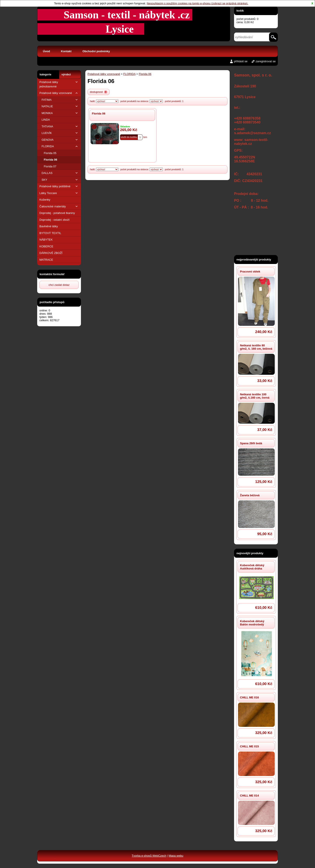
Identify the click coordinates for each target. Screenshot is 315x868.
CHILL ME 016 (249, 697)
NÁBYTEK (46, 240)
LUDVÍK (60, 133)
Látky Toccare (59, 193)
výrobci (66, 75)
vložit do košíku (129, 137)
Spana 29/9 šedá (251, 443)
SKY (60, 180)
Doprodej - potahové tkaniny (57, 213)
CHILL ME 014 (249, 796)
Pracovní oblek (250, 272)
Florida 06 (50, 160)
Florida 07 (50, 166)
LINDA (46, 120)
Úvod (46, 51)
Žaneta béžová (250, 495)
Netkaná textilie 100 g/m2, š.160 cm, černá (255, 396)
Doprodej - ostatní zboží (54, 220)
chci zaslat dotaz (59, 285)
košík (240, 11)
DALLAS (60, 173)
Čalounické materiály (59, 206)
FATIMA (60, 100)
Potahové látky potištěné (59, 186)
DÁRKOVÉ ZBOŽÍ (51, 253)
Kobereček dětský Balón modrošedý (252, 623)
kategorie (45, 75)
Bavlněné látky (49, 226)
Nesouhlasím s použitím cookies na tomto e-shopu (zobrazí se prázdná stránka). (198, 3)
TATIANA (60, 126)
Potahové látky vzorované (59, 93)
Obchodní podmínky (96, 51)
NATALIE (60, 106)
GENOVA (60, 140)
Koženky (45, 200)
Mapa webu (176, 856)
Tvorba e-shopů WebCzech (149, 856)
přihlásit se (241, 61)
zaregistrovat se (266, 61)
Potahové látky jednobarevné (59, 84)
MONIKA (60, 113)
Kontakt (66, 51)
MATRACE (46, 260)
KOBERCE (46, 246)
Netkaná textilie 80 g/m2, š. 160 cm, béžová (256, 347)
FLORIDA (60, 146)
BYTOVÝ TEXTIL (50, 233)
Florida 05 (50, 153)
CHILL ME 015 (249, 746)
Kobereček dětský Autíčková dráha (252, 567)
